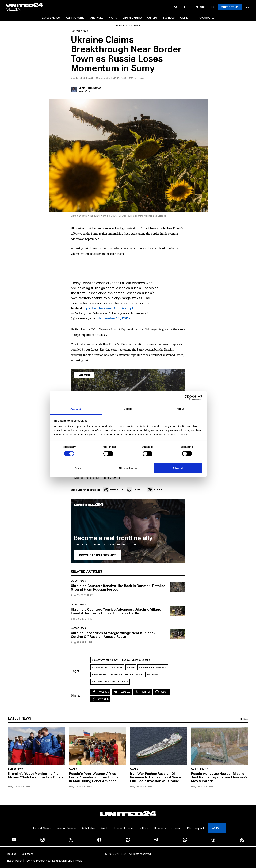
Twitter (143, 692)
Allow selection (128, 468)
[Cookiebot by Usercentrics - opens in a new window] (187, 397)
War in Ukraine (75, 17)
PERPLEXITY (113, 490)
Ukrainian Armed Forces (153, 667)
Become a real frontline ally (113, 538)
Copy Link (100, 699)
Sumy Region (99, 674)
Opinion (185, 17)
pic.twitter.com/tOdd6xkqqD (110, 308)
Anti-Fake (97, 17)
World (113, 17)
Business (169, 17)
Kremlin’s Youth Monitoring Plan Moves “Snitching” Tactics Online (36, 775)
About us (11, 854)
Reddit (161, 692)
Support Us (230, 7)
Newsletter (205, 7)
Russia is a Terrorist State (127, 674)
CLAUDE (155, 490)
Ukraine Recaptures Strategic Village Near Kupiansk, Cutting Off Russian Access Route (114, 635)
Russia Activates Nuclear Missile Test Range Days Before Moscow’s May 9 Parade (219, 777)
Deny (78, 468)
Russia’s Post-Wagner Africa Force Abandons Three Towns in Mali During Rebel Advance (94, 777)
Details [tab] (128, 409)
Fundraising (154, 674)
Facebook (100, 692)
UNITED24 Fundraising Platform (110, 682)
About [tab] (180, 409)
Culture (152, 17)
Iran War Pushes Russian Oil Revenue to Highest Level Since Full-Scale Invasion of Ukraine (156, 777)
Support (217, 828)
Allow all (178, 468)
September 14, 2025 (114, 318)
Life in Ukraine (132, 17)
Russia (131, 667)
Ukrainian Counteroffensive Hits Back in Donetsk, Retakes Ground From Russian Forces (118, 587)
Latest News (51, 17)
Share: (76, 695)
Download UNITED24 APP (97, 555)
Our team (27, 854)
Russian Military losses (136, 660)
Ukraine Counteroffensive (107, 667)
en (187, 7)
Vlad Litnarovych (91, 88)
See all (244, 719)
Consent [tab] (76, 409)
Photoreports (205, 17)
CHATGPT (135, 490)
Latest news (132, 25)
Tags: (75, 671)
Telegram (122, 692)
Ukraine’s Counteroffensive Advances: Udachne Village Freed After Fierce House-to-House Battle (116, 611)
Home (119, 25)
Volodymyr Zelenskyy (105, 660)
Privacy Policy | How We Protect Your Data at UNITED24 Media (44, 860)
